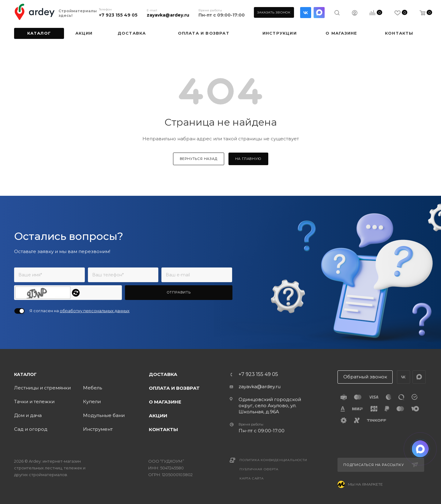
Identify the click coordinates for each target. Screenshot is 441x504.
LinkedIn (319, 13)
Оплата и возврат (174, 388)
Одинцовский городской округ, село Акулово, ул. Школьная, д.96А (270, 405)
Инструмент (98, 429)
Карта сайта (252, 478)
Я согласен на (79, 311)
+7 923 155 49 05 (118, 15)
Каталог (25, 374)
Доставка (163, 374)
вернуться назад (199, 159)
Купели (92, 402)
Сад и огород (31, 429)
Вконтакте (306, 13)
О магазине (165, 402)
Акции (158, 416)
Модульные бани (104, 415)
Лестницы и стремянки (42, 388)
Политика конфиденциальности (273, 460)
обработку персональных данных (95, 311)
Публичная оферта (259, 469)
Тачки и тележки (34, 402)
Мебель (92, 388)
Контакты (163, 429)
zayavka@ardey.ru (168, 15)
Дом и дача (28, 415)
